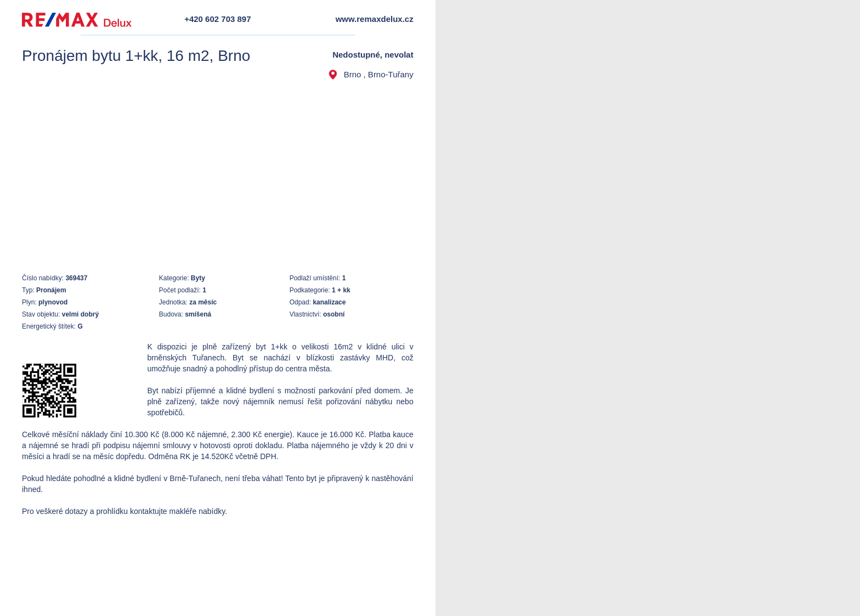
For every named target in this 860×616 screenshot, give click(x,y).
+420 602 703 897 (217, 19)
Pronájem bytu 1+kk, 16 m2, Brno (136, 56)
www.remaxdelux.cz (375, 19)
